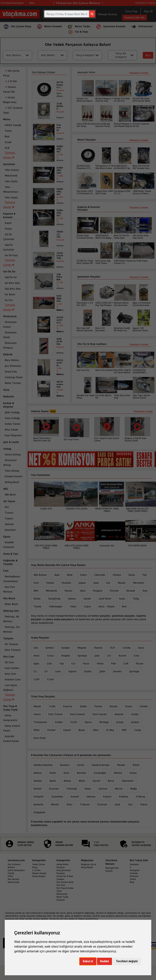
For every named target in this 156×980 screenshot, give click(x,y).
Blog (132, 882)
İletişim (109, 871)
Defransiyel (62, 894)
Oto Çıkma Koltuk (65, 882)
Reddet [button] (105, 961)
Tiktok (133, 879)
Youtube (134, 873)
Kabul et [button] (88, 961)
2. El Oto (36, 870)
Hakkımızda (13, 882)
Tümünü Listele (139, 345)
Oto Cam (61, 885)
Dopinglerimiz (112, 868)
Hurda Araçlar (39, 876)
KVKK (10, 876)
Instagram (135, 870)
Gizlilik (11, 873)
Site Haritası (14, 879)
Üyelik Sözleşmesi (16, 870)
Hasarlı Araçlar (39, 873)
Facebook (134, 864)
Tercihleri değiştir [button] (127, 961)
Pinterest (134, 876)
